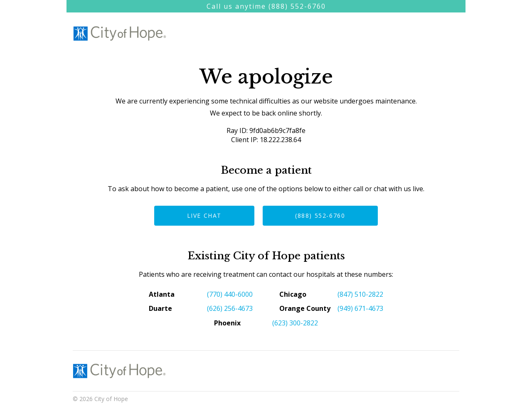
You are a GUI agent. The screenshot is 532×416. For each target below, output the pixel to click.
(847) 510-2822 (360, 294)
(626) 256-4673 (230, 308)
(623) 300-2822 (295, 323)
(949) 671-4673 (360, 308)
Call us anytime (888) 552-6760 (266, 6)
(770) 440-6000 (230, 294)
